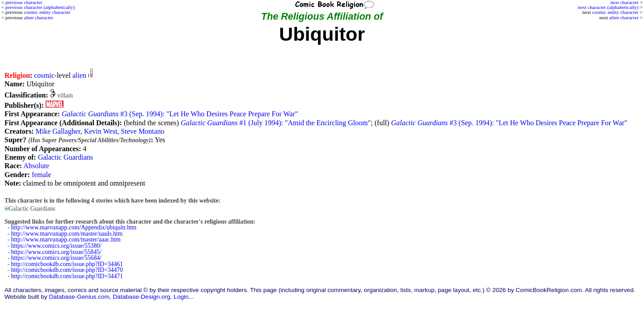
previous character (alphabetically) (40, 7)
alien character (624, 17)
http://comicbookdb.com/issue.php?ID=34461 (67, 264)
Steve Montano (142, 131)
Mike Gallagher (58, 131)
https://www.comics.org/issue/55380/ (56, 246)
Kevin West (101, 131)
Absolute (36, 166)
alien (79, 75)
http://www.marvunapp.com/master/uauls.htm (67, 234)
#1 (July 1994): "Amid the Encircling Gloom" (276, 123)
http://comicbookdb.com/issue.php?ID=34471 (67, 276)
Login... (184, 297)
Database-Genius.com (79, 297)
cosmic (44, 75)
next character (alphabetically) (608, 7)
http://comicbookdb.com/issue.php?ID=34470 (67, 270)
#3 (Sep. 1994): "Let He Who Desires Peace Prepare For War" (180, 114)
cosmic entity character (615, 12)
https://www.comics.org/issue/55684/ (56, 258)
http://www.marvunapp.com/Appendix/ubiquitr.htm (74, 227)
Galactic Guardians (66, 157)
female (42, 175)
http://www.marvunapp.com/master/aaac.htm (66, 239)
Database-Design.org (141, 297)
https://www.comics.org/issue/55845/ (56, 252)
